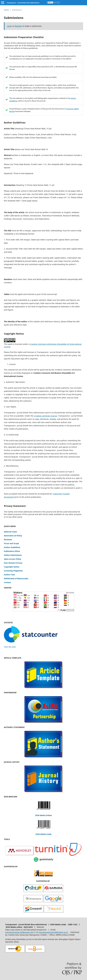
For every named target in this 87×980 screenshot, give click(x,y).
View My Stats (10, 647)
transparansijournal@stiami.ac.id (53, 932)
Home (6, 10)
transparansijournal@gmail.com (19, 932)
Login (9, 26)
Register (18, 26)
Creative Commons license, (46, 416)
